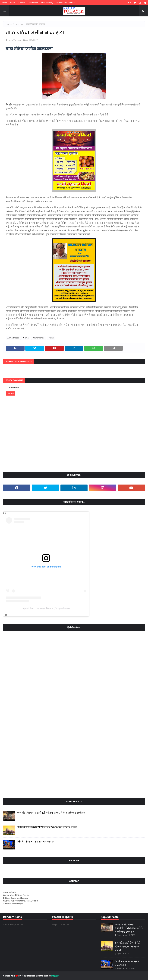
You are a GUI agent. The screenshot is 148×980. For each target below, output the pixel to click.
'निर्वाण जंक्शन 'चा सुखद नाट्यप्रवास (36, 842)
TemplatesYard (28, 976)
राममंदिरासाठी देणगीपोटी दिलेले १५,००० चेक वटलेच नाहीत (47, 827)
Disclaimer (33, 3)
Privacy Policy (47, 3)
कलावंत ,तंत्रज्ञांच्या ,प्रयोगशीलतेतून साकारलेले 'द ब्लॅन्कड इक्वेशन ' (52, 813)
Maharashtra (39, 338)
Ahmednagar (18, 24)
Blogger (55, 976)
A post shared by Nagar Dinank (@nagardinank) (46, 608)
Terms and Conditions (66, 3)
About (13, 3)
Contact (22, 3)
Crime (26, 338)
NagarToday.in (15, 40)
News (51, 338)
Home (4, 3)
